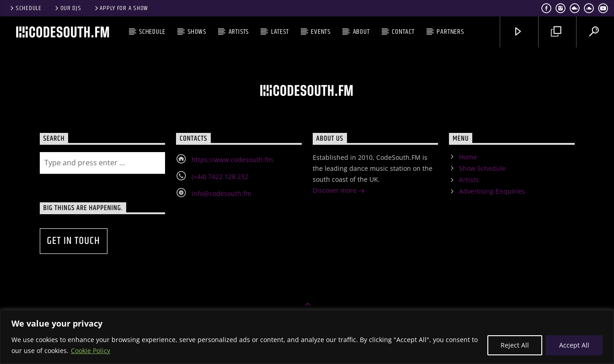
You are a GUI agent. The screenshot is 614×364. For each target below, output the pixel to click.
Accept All (574, 345)
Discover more (339, 191)
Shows (197, 32)
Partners (450, 32)
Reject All (515, 345)
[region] (307, 337)
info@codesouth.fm (222, 193)
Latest (280, 32)
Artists (239, 32)
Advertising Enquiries (492, 191)
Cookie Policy (91, 351)
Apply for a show (121, 8)
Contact (403, 32)
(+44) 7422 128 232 (220, 177)
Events (321, 32)
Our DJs (67, 8)
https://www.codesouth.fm (232, 160)
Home (468, 157)
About (361, 32)
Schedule (25, 8)
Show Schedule (482, 168)
